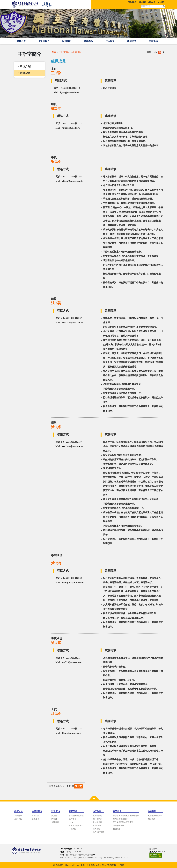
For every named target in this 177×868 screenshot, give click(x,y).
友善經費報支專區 (155, 816)
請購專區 (89, 41)
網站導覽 (142, 2)
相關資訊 (117, 829)
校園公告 (18, 816)
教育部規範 (97, 816)
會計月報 (55, 822)
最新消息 (18, 819)
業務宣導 (132, 41)
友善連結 (154, 41)
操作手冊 (73, 819)
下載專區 (73, 829)
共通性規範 (97, 826)
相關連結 (152, 819)
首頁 (54, 52)
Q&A (71, 822)
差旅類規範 (97, 822)
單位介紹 (36, 816)
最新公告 (22, 41)
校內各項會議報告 (120, 819)
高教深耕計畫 (98, 832)
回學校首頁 (132, 2)
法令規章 (110, 41)
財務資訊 (67, 41)
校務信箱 (152, 2)
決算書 (54, 819)
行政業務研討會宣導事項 (123, 822)
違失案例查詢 (118, 826)
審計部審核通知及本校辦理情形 (126, 816)
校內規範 (96, 829)
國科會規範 (97, 819)
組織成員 (77, 52)
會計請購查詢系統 (76, 816)
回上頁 (78, 786)
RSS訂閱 (161, 2)
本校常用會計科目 (76, 826)
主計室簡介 (44, 41)
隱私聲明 (153, 849)
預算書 (54, 816)
